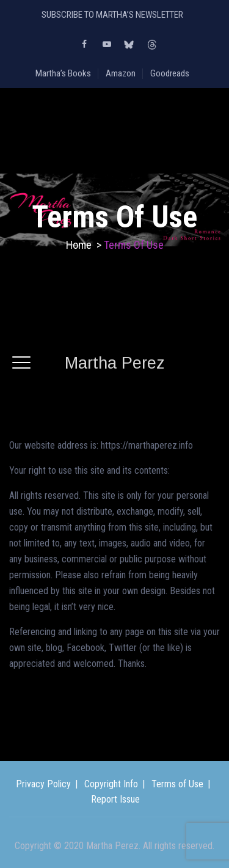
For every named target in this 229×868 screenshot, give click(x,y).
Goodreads (170, 73)
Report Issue (115, 799)
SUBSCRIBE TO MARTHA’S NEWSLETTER (112, 15)
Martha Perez (114, 363)
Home (79, 245)
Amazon (121, 73)
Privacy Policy (43, 784)
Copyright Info (111, 784)
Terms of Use (177, 784)
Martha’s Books (63, 73)
